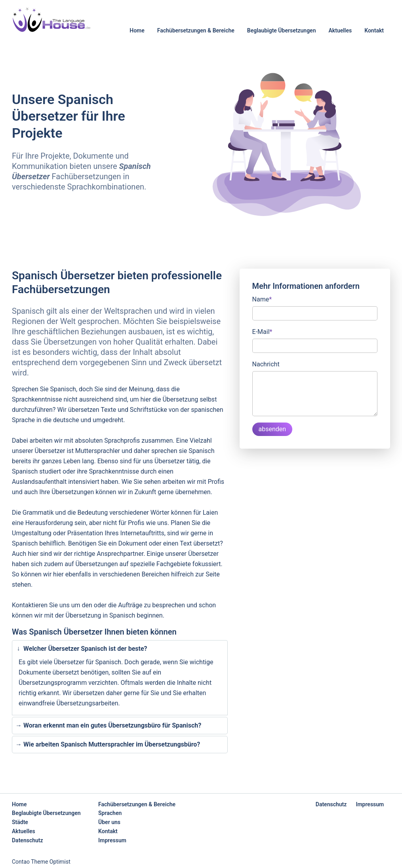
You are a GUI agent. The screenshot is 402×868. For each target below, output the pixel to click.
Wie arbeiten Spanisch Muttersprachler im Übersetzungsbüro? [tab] (108, 745)
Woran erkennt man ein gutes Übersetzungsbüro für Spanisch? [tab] (108, 726)
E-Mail (262, 331)
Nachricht (266, 364)
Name (262, 299)
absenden (272, 429)
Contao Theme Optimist (41, 862)
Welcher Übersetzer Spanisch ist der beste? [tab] (80, 649)
